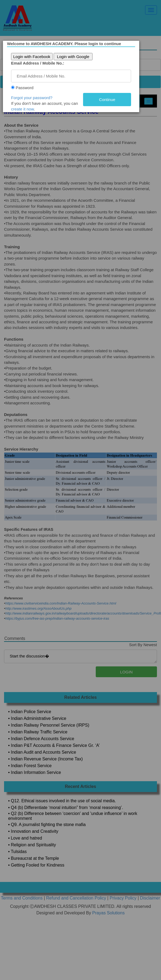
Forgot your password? (33, 98)
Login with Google (74, 57)
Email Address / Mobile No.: (39, 63)
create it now (24, 109)
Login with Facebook (33, 57)
